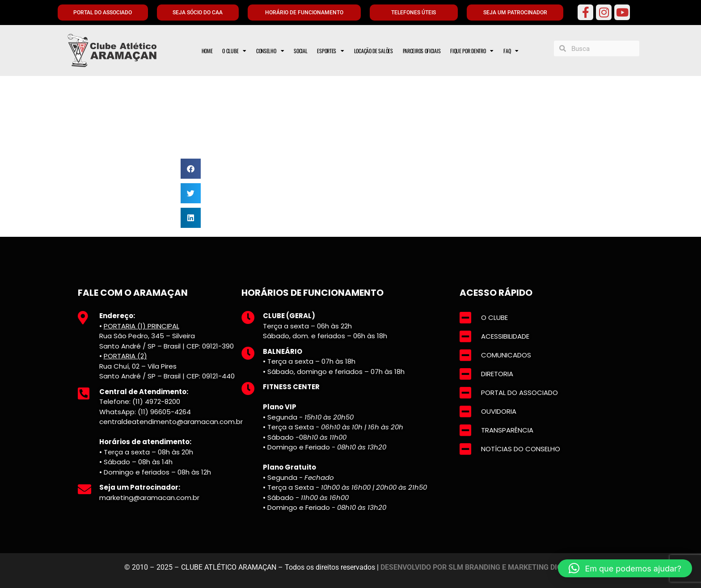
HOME (207, 51)
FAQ (511, 51)
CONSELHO (270, 51)
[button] (191, 169)
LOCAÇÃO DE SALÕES (374, 51)
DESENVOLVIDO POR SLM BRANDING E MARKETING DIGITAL (479, 567)
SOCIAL (300, 51)
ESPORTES (330, 51)
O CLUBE (234, 51)
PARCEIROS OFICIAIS (422, 51)
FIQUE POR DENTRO (472, 51)
